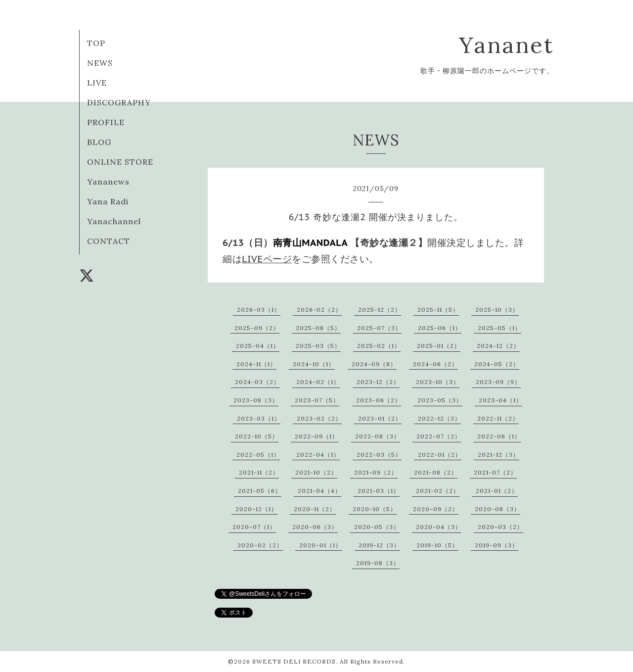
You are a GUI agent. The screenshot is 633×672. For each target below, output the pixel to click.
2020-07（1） (254, 527)
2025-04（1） (258, 346)
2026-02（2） (319, 310)
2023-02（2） (319, 418)
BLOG (99, 142)
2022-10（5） (257, 436)
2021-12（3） (498, 455)
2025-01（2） (439, 346)
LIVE (97, 83)
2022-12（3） (439, 418)
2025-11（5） (438, 310)
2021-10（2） (316, 472)
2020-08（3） (497, 509)
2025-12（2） (380, 310)
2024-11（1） (256, 364)
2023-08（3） (256, 400)
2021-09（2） (376, 472)
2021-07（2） (495, 472)
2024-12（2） (498, 346)
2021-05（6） (260, 491)
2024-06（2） (435, 364)
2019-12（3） (379, 545)
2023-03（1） (259, 418)
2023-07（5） (317, 400)
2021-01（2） (497, 491)
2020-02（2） (260, 545)
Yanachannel (114, 221)
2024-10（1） (314, 364)
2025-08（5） (318, 328)
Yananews (108, 182)
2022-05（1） (258, 455)
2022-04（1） (318, 455)
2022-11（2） (498, 418)
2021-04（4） (319, 491)
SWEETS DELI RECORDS (294, 661)
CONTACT (109, 241)
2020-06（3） (315, 527)
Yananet (506, 45)
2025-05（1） (499, 328)
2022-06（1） (499, 436)
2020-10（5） (375, 509)
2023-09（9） (498, 382)
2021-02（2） (438, 491)
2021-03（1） (379, 491)
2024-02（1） (318, 382)
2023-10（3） (438, 382)
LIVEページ (267, 259)
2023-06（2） (379, 400)
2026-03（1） (259, 310)
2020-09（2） (436, 509)
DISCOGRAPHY (119, 102)
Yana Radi (108, 201)
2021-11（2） (259, 472)
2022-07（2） (439, 436)
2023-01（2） (380, 418)
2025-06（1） (440, 328)
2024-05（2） (497, 364)
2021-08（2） (436, 472)
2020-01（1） (320, 545)
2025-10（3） (497, 310)
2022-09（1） (316, 436)
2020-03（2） (500, 527)
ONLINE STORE (120, 162)
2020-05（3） (377, 527)
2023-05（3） (440, 400)
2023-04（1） (500, 400)
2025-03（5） (318, 346)
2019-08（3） (378, 563)
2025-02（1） (379, 346)
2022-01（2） (440, 455)
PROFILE (106, 122)
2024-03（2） (257, 382)
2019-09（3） (497, 545)
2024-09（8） (374, 364)
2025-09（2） (257, 328)
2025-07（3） (379, 328)
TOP (96, 43)
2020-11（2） (315, 509)
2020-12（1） (256, 509)
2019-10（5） (437, 545)
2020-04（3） (439, 527)
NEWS (100, 63)
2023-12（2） (378, 382)
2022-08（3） (378, 436)
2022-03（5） (379, 455)
